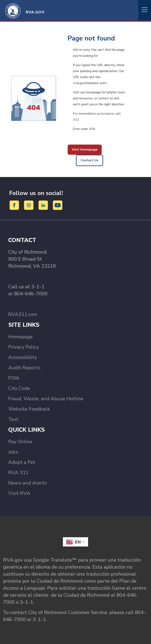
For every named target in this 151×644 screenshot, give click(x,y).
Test (13, 419)
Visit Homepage (85, 150)
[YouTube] (58, 205)
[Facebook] (15, 205)
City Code (19, 388)
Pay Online (20, 442)
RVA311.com (23, 314)
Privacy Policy (24, 347)
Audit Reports (24, 368)
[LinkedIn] (44, 205)
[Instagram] (29, 205)
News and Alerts (28, 483)
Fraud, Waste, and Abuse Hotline (46, 399)
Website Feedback (29, 409)
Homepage (20, 337)
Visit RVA (19, 493)
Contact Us (90, 160)
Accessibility (23, 357)
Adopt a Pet (22, 462)
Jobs (13, 452)
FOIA (14, 378)
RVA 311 (18, 473)
